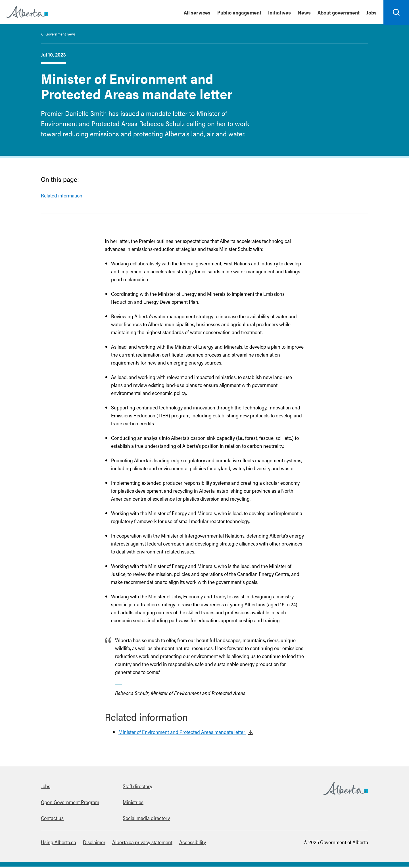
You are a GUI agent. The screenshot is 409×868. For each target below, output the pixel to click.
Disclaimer (94, 843)
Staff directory (137, 787)
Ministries (133, 803)
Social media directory (146, 819)
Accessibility (193, 843)
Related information (62, 197)
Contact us (52, 819)
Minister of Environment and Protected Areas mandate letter (182, 733)
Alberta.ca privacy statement (142, 843)
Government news (60, 35)
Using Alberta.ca (59, 843)
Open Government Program (70, 803)
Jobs (46, 787)
